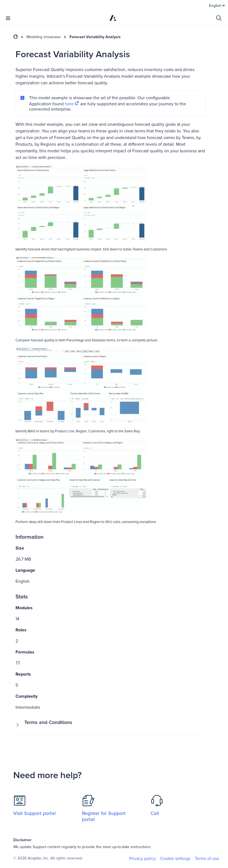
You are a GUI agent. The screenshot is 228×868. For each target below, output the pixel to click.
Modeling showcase (44, 37)
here (72, 104)
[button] (111, 725)
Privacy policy (142, 859)
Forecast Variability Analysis (95, 37)
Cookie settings (175, 859)
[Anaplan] (113, 18)
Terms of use (207, 859)
